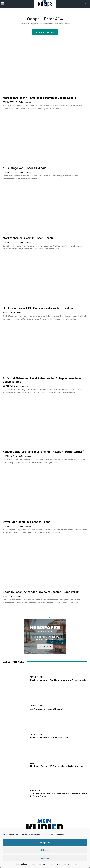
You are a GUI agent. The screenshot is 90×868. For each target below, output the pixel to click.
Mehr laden (45, 811)
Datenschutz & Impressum (43, 864)
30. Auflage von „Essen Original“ (24, 168)
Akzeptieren (45, 843)
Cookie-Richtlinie (22, 864)
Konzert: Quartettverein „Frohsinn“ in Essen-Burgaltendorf (43, 452)
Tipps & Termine (10, 102)
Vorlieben (45, 858)
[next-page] (9, 609)
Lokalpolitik (9, 386)
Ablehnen (45, 850)
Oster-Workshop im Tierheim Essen (27, 522)
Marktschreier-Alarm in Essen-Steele (28, 238)
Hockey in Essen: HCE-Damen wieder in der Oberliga (38, 308)
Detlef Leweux (25, 102)
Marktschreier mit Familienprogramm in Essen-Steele (39, 98)
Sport (6, 312)
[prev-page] (5, 609)
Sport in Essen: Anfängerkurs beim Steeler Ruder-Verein (41, 592)
